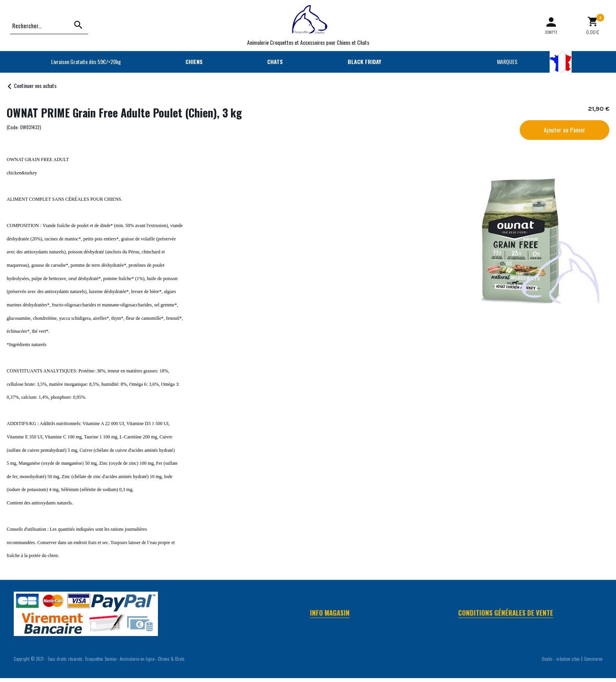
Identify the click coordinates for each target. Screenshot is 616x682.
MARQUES (507, 61)
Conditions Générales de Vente (506, 613)
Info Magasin (330, 613)
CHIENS (194, 61)
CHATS (275, 61)
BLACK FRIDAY (364, 61)
